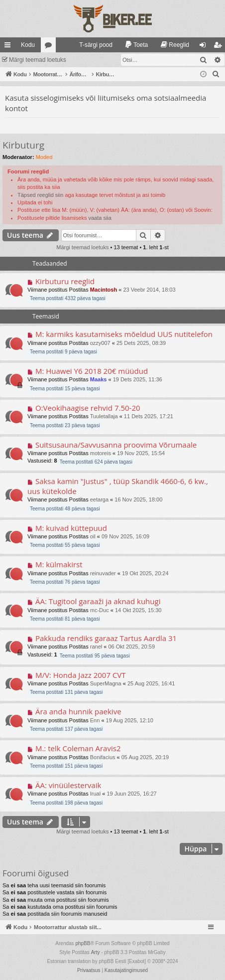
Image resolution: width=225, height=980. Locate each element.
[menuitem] (91, 45)
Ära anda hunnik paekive (78, 711)
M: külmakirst (59, 564)
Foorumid (50, 47)
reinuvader (103, 573)
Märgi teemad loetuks (38, 60)
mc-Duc (100, 610)
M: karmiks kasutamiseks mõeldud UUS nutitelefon (124, 334)
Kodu (28, 45)
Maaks (99, 379)
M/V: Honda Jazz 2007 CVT (81, 675)
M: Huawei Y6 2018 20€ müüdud (92, 371)
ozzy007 (100, 343)
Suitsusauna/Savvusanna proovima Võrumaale (116, 445)
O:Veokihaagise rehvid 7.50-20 (88, 408)
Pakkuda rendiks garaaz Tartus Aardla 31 (106, 638)
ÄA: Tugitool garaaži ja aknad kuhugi (98, 601)
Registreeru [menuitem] (220, 47)
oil (93, 536)
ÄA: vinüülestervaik (68, 785)
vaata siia (100, 218)
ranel (96, 647)
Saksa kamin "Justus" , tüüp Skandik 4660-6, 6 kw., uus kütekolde (118, 486)
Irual (95, 794)
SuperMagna (106, 683)
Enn (95, 720)
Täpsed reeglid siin (40, 195)
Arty (96, 952)
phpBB (83, 943)
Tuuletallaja (104, 416)
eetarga (99, 499)
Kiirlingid (9, 47)
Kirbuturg (23, 145)
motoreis (101, 453)
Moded (44, 157)
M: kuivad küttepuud (71, 528)
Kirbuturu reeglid (65, 281)
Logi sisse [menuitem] (205, 47)
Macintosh (104, 290)
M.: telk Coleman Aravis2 (78, 748)
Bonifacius (103, 757)
